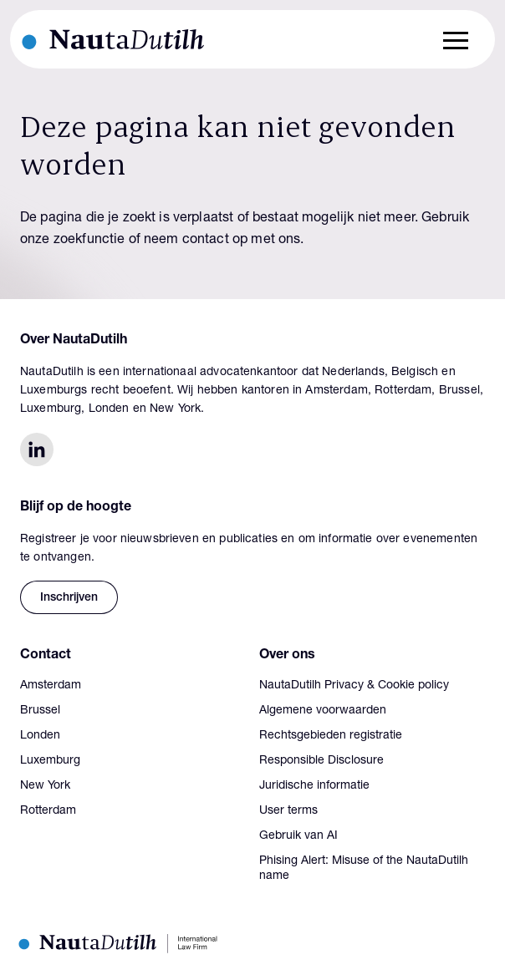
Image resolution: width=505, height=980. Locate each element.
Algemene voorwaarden (323, 711)
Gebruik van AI (298, 836)
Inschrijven (69, 598)
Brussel (40, 711)
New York (45, 786)
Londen (40, 736)
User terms (288, 811)
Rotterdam (48, 811)
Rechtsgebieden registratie (331, 736)
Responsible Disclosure (321, 761)
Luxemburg (50, 761)
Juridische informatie (314, 786)
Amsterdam (51, 686)
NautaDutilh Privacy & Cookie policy (354, 686)
